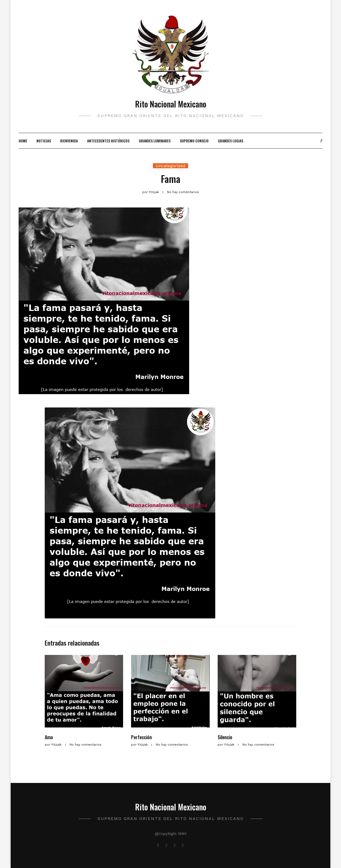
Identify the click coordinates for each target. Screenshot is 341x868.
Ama (49, 737)
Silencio (225, 737)
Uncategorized (170, 166)
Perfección (141, 737)
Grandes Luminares (155, 141)
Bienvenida (69, 141)
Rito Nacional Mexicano (171, 104)
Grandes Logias (231, 141)
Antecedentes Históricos (108, 141)
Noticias (44, 141)
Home (23, 141)
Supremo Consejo (194, 141)
